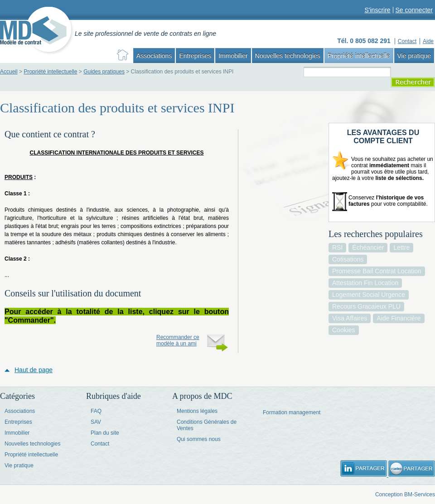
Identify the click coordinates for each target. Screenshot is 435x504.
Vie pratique (414, 56)
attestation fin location (365, 283)
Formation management (292, 412)
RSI (337, 247)
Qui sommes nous (199, 439)
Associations (154, 56)
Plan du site (105, 433)
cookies (344, 330)
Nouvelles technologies (288, 56)
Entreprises (195, 56)
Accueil (9, 72)
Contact (100, 444)
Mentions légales (197, 411)
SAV (96, 422)
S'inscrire (377, 10)
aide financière (399, 318)
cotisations (348, 259)
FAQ (96, 411)
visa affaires (350, 318)
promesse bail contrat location (377, 271)
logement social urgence (369, 295)
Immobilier (233, 56)
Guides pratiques (104, 72)
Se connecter (414, 10)
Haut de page (34, 370)
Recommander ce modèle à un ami (178, 340)
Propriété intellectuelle (359, 56)
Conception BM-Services (405, 494)
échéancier (368, 247)
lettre (401, 247)
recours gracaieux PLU (366, 306)
